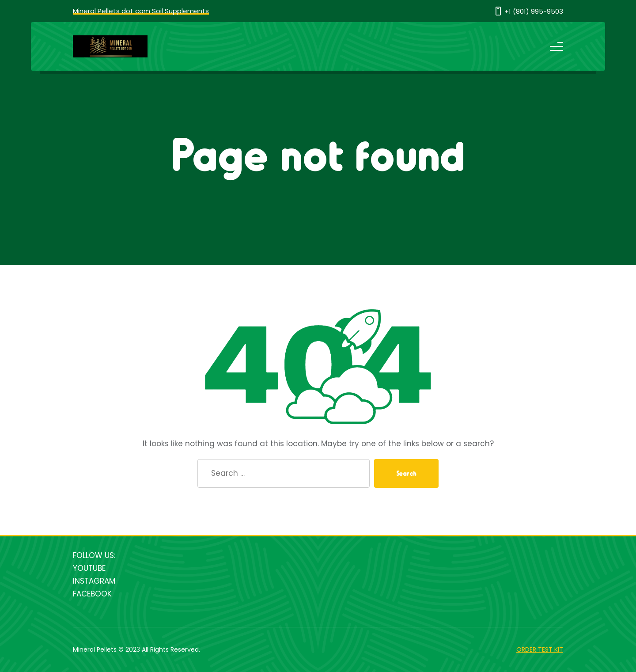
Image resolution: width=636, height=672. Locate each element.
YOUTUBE (89, 568)
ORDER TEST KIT (540, 649)
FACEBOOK (92, 594)
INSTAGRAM (94, 581)
